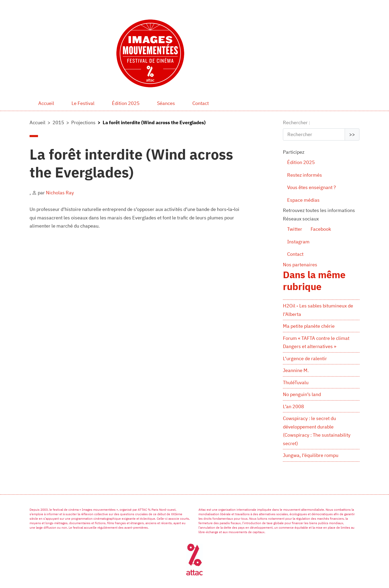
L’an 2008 (293, 406)
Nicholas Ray (60, 193)
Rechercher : (297, 122)
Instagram (298, 242)
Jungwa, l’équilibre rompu (311, 455)
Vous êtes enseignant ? (312, 187)
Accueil (46, 103)
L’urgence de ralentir (305, 358)
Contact (201, 103)
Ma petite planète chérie (309, 326)
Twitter (295, 229)
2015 (58, 122)
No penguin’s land (302, 394)
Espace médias (303, 200)
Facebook (321, 229)
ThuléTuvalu (296, 382)
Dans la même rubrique (314, 281)
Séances (166, 103)
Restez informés (305, 175)
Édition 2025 (126, 103)
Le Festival (83, 103)
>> (352, 134)
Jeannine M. (296, 370)
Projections (83, 122)
